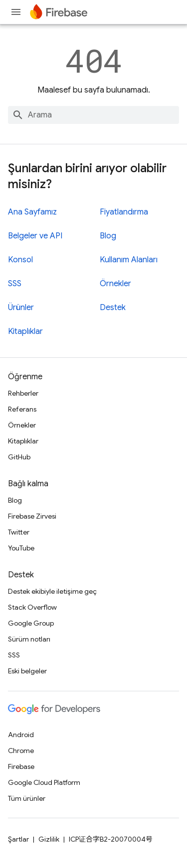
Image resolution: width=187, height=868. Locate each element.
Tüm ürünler (27, 798)
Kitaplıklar (25, 331)
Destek (113, 308)
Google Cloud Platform (44, 782)
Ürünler (21, 308)
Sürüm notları (29, 639)
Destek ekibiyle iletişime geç (52, 591)
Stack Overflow (32, 607)
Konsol (20, 260)
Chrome (21, 751)
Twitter (19, 532)
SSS (15, 284)
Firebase (21, 766)
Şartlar (18, 839)
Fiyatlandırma (124, 212)
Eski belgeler (27, 671)
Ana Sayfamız (32, 212)
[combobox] (93, 115)
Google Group (31, 623)
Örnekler (115, 284)
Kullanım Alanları (129, 260)
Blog (108, 236)
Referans (22, 409)
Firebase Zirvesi (32, 516)
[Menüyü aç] (16, 12)
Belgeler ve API (35, 236)
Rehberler (23, 393)
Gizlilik (49, 839)
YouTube (21, 548)
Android (21, 735)
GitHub (19, 457)
